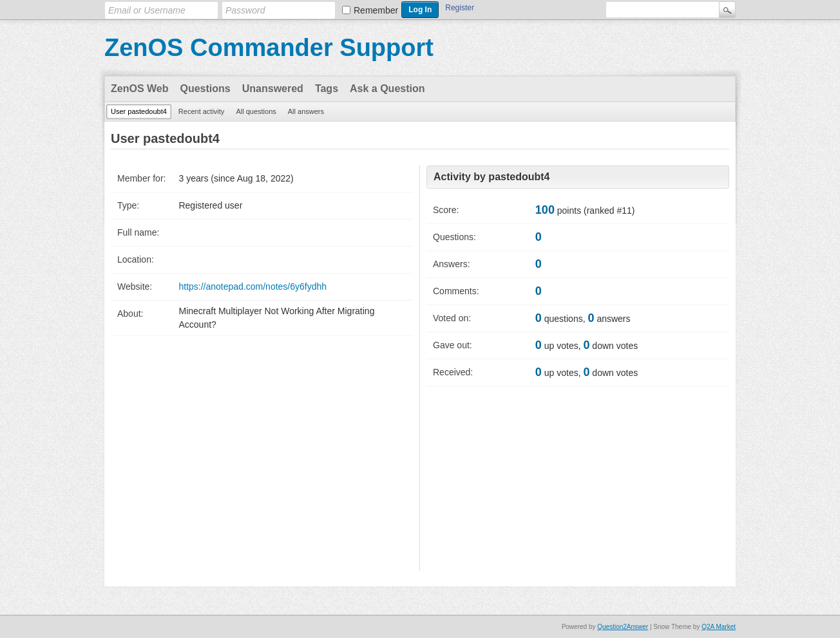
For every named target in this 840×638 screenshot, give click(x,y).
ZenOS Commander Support (269, 48)
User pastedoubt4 (139, 111)
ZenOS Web (140, 89)
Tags (327, 89)
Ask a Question (387, 89)
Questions (205, 89)
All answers (306, 111)
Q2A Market (719, 627)
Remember (376, 10)
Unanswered (273, 89)
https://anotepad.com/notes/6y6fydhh (253, 286)
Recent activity (202, 111)
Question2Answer (623, 627)
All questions (256, 111)
